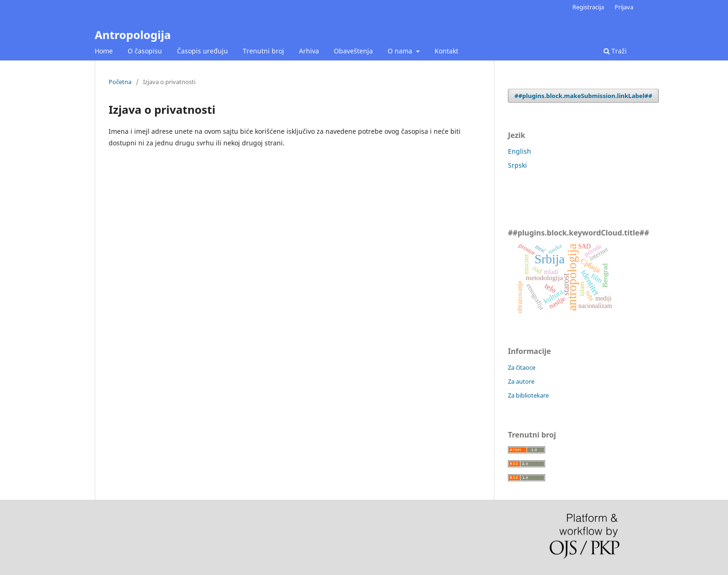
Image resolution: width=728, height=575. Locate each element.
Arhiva (309, 51)
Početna (120, 82)
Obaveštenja (353, 51)
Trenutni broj (263, 51)
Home (104, 51)
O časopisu (145, 51)
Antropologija (133, 35)
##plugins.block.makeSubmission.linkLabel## (583, 96)
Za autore (521, 381)
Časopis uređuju (202, 51)
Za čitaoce (522, 367)
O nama (401, 51)
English (520, 151)
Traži (615, 51)
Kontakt (446, 51)
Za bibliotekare (528, 395)
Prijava (624, 7)
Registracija (588, 7)
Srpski (517, 165)
